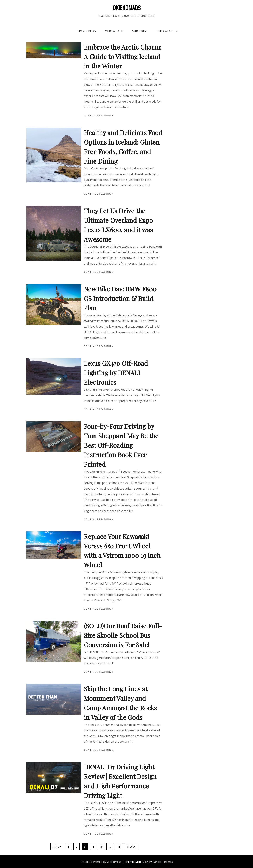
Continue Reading (98, 116)
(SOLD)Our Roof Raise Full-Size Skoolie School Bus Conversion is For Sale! (123, 635)
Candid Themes (163, 862)
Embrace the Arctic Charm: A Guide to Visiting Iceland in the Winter (123, 56)
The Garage (165, 31)
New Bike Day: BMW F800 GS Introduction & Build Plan (120, 298)
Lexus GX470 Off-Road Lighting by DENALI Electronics (116, 373)
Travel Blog (86, 31)
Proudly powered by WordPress (101, 862)
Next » (131, 847)
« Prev (57, 847)
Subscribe (140, 31)
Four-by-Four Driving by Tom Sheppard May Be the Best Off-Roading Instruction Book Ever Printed (121, 445)
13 (119, 847)
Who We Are (114, 31)
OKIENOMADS (127, 8)
